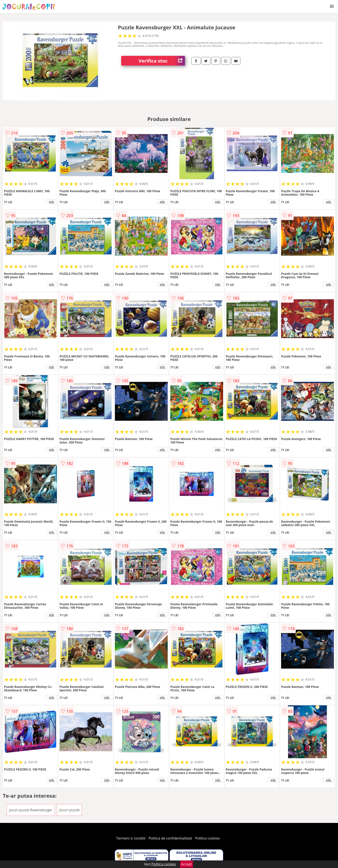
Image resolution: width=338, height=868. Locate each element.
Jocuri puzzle (69, 810)
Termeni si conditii (131, 838)
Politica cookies (208, 838)
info (52, 202)
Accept (186, 864)
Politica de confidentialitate (171, 838)
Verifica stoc (162, 61)
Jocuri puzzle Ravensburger (31, 810)
